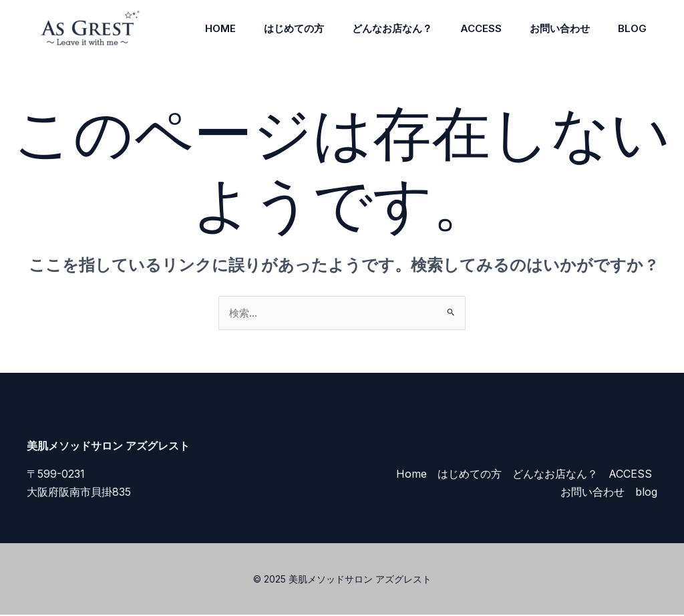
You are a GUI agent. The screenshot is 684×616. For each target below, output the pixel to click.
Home (198, 28)
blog (630, 28)
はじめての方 (276, 28)
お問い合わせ (554, 28)
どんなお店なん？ (378, 28)
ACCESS (471, 28)
